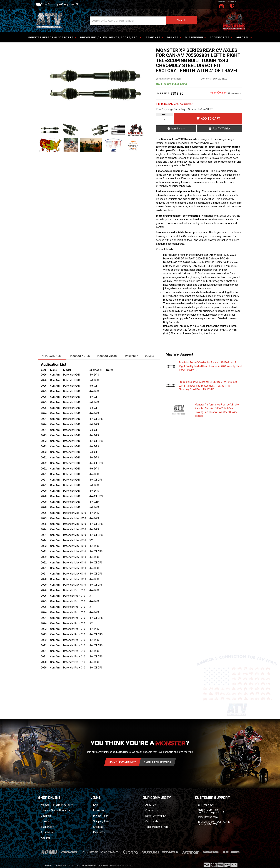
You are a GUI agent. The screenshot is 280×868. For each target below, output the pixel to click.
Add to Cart (211, 118)
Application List (52, 356)
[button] (143, 21)
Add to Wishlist (221, 129)
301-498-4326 (206, 805)
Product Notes (80, 356)
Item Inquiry (178, 129)
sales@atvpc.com (208, 817)
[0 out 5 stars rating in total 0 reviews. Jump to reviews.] (226, 93)
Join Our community (123, 762)
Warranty (131, 356)
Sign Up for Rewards (157, 762)
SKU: (203, 79)
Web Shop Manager (121, 866)
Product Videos (107, 356)
